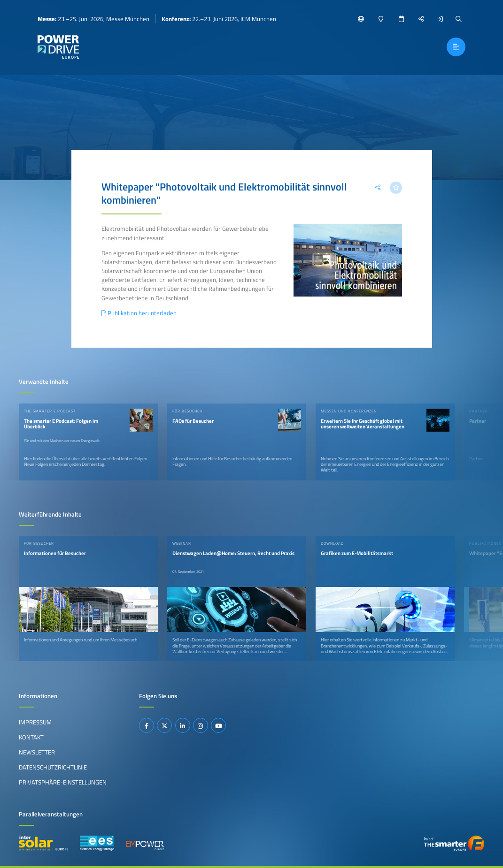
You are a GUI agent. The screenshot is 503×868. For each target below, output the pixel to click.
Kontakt (31, 737)
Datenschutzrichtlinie (53, 767)
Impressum (35, 722)
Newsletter (37, 752)
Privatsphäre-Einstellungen (63, 782)
